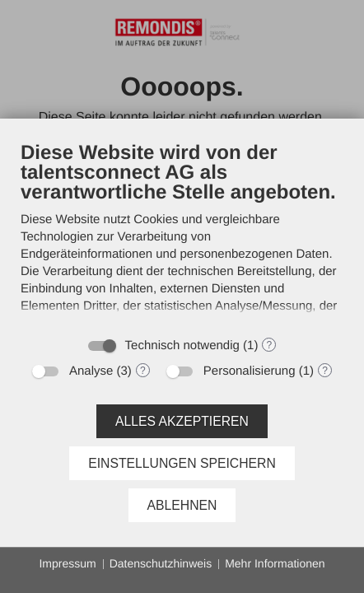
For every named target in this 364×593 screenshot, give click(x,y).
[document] (182, 234)
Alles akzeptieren (182, 421)
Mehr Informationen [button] (275, 563)
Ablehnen (182, 505)
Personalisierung (250, 371)
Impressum (67, 563)
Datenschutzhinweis (161, 563)
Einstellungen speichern (182, 463)
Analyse (91, 371)
